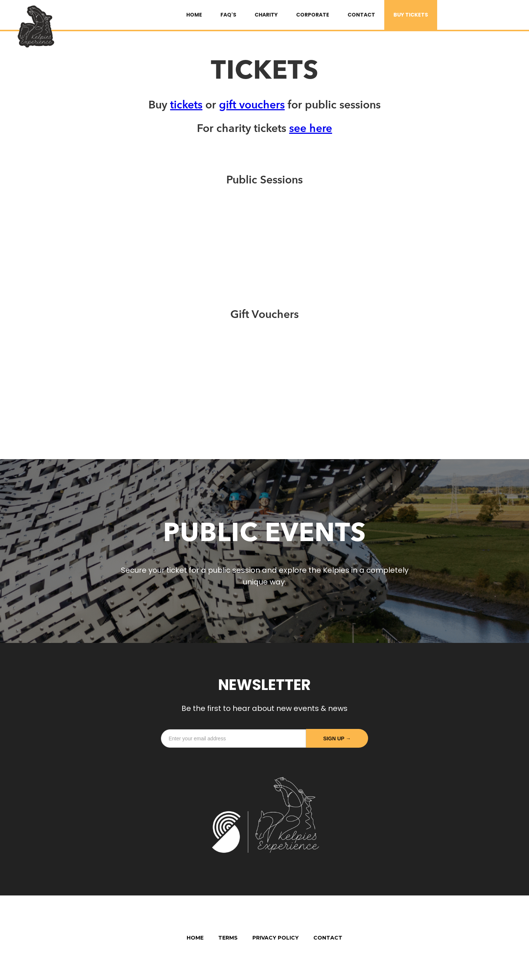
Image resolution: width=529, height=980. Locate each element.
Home (195, 938)
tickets (186, 105)
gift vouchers (252, 105)
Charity (266, 15)
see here (311, 129)
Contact (361, 15)
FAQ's (228, 15)
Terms (228, 938)
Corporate (313, 15)
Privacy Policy (276, 938)
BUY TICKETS (411, 15)
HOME (194, 15)
